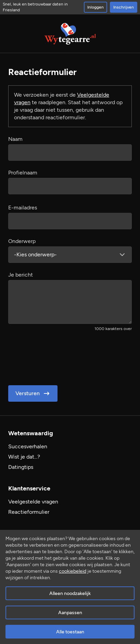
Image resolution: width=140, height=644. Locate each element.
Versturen (33, 393)
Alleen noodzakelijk (70, 593)
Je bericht (21, 275)
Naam (15, 139)
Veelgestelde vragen (33, 502)
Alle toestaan (70, 632)
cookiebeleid (73, 571)
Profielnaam (23, 173)
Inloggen (96, 7)
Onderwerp (22, 241)
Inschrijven (124, 7)
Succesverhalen (28, 446)
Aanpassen (70, 613)
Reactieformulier (29, 512)
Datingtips (21, 467)
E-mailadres (23, 208)
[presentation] (60, 356)
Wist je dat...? (24, 457)
